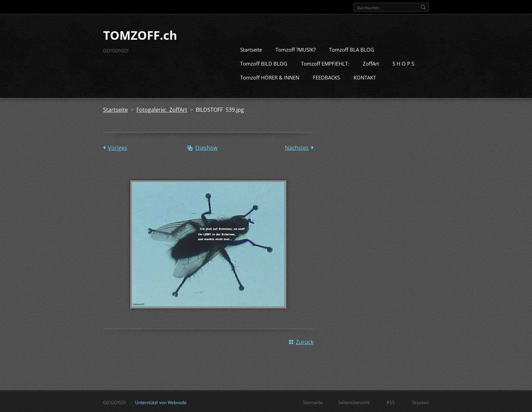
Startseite (251, 49)
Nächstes (297, 147)
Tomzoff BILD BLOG (264, 63)
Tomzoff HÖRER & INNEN (270, 77)
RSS (391, 402)
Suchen (423, 7)
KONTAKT (365, 77)
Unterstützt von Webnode (161, 402)
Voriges (118, 147)
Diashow (206, 147)
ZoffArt (371, 63)
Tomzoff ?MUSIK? (296, 49)
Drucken (421, 402)
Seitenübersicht (354, 402)
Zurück (305, 341)
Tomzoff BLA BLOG (352, 49)
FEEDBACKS (326, 77)
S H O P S (403, 63)
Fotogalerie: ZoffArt (162, 109)
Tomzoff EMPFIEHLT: (325, 63)
